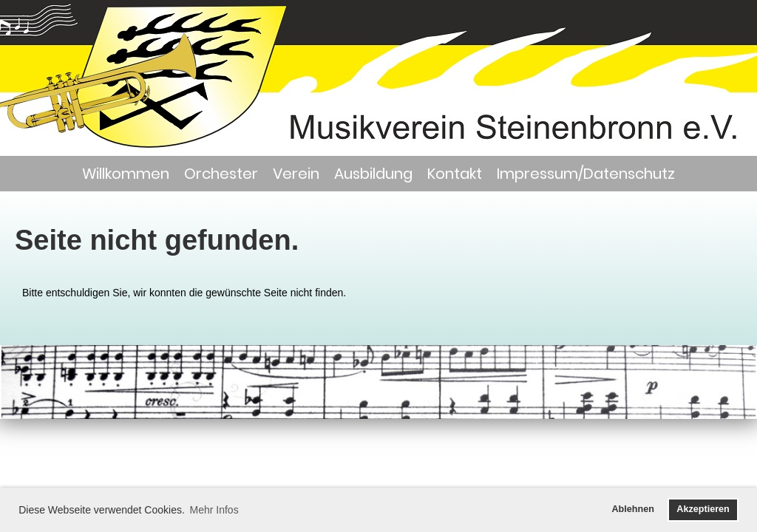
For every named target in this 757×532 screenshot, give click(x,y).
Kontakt (455, 174)
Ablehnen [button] (633, 509)
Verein (296, 174)
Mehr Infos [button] (214, 510)
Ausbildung (373, 174)
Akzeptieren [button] (703, 509)
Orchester (221, 174)
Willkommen (126, 174)
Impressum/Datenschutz (586, 174)
